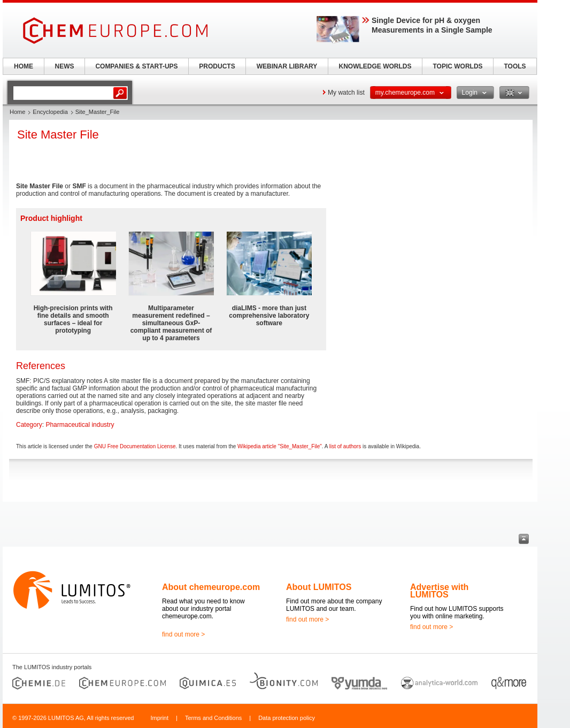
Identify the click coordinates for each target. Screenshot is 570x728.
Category (29, 425)
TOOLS (515, 66)
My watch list (346, 93)
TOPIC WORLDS (457, 66)
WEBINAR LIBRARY (287, 66)
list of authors (345, 446)
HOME (24, 66)
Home (17, 112)
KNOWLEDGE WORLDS (375, 66)
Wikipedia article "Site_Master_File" (280, 446)
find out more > (183, 634)
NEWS (65, 66)
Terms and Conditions (213, 718)
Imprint (159, 718)
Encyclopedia (50, 112)
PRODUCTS (217, 66)
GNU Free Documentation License (135, 446)
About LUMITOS (319, 587)
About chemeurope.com (211, 587)
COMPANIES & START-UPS (136, 66)
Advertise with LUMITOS (439, 591)
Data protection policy (287, 718)
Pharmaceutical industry (80, 425)
